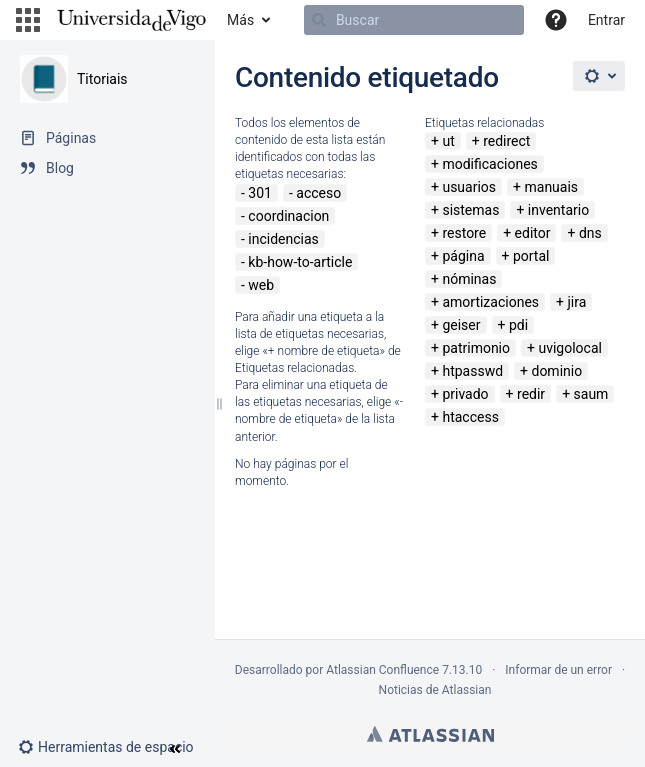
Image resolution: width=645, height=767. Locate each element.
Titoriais (102, 79)
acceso (318, 193)
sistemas (470, 210)
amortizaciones (490, 302)
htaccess (470, 417)
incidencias (283, 239)
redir (531, 394)
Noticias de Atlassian (435, 690)
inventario (558, 210)
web (261, 285)
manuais (551, 187)
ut (448, 141)
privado (465, 394)
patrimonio (476, 348)
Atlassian (430, 734)
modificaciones (489, 164)
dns (590, 233)
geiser (461, 325)
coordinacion (288, 216)
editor (533, 233)
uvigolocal (570, 348)
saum (591, 394)
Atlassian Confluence (382, 670)
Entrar (606, 20)
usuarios (469, 187)
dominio (556, 371)
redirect (506, 141)
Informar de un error (558, 670)
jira (576, 302)
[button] (28, 20)
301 (260, 193)
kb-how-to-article (300, 262)
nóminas (469, 279)
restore (464, 233)
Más (240, 20)
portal (531, 256)
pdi (518, 325)
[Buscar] (414, 20)
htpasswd (472, 371)
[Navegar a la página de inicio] (131, 20)
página (463, 256)
